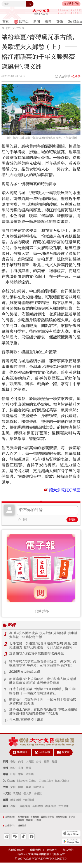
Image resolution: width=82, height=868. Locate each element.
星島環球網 (61, 822)
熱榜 (12, 625)
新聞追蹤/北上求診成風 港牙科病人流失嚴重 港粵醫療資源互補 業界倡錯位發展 (43, 684)
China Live (46, 786)
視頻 (5, 773)
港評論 (30, 780)
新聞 (5, 767)
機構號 (38, 799)
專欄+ (14, 812)
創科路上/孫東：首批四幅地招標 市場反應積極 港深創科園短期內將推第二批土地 (42, 717)
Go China (9, 786)
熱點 (13, 773)
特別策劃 (29, 805)
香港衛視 (35, 822)
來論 (21, 780)
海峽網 (21, 826)
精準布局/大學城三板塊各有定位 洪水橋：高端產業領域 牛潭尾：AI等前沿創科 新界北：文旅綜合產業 (43, 665)
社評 (13, 780)
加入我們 (68, 855)
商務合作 (52, 855)
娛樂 (28, 793)
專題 (5, 805)
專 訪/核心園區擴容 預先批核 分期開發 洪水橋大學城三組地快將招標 (42, 635)
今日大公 (7, 28)
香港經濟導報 (47, 822)
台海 (39, 767)
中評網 (72, 822)
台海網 (38, 826)
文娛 (5, 793)
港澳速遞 (51, 812)
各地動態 (38, 812)
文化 (13, 793)
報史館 (66, 758)
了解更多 (41, 611)
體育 (21, 793)
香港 (13, 767)
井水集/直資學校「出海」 (29, 725)
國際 (46, 767)
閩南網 (29, 826)
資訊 (5, 812)
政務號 (17, 799)
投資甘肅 (22, 831)
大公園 (20, 28)
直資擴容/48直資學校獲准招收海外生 (38, 655)
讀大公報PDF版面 (65, 490)
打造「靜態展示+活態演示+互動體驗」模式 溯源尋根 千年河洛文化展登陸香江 (42, 695)
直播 (21, 773)
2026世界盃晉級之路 (26, 674)
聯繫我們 (35, 855)
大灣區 (30, 767)
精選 (28, 773)
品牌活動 (45, 758)
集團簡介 (22, 758)
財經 (54, 767)
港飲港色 (39, 793)
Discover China (27, 786)
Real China (62, 786)
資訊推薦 (25, 812)
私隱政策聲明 (16, 855)
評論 (72, 520)
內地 (21, 767)
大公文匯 (41, 12)
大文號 (7, 799)
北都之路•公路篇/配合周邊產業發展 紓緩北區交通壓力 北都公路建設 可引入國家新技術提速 (43, 647)
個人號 (27, 799)
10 (5, 726)
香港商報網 (23, 822)
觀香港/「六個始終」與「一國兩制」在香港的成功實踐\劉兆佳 (43, 706)
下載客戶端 (72, 4)
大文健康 (63, 812)
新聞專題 (16, 805)
